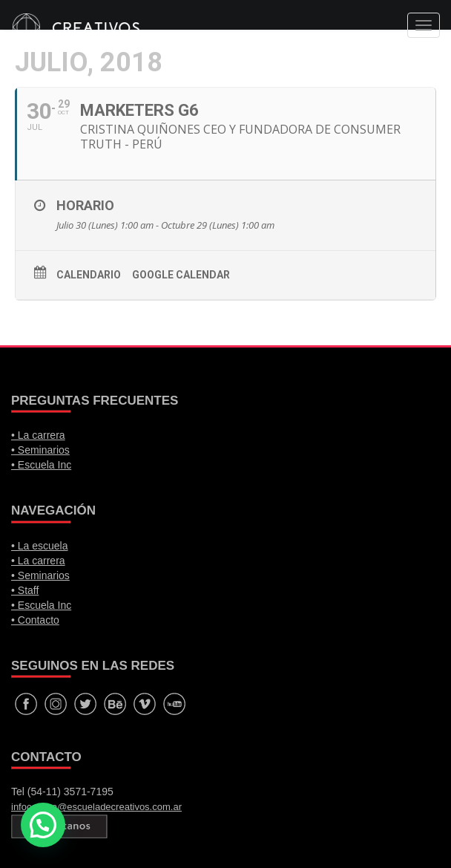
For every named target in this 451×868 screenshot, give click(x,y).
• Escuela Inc (41, 465)
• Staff (25, 590)
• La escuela (40, 546)
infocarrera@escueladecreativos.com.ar (96, 807)
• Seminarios (40, 450)
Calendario (89, 275)
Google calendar (181, 275)
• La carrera (38, 435)
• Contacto (35, 620)
